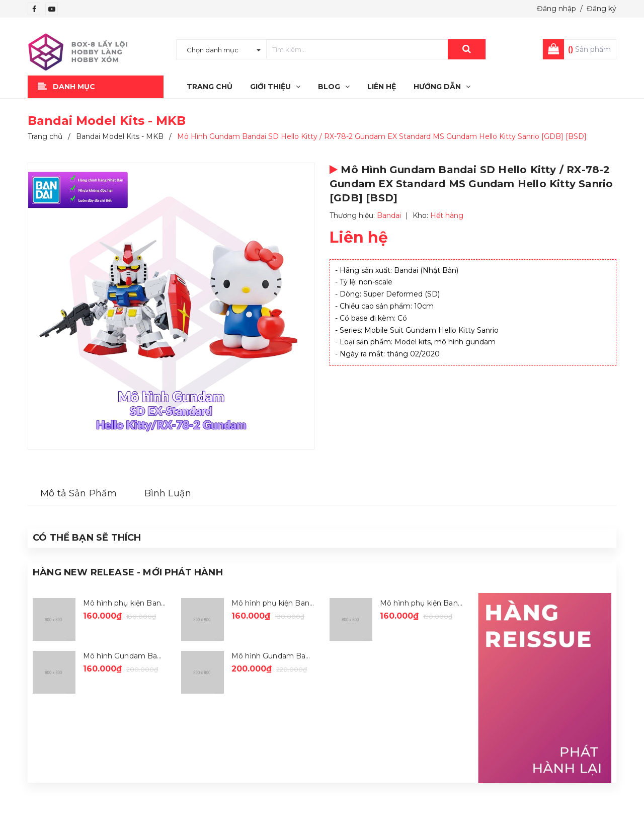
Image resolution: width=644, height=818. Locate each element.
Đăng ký (601, 9)
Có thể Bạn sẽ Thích (87, 538)
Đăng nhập (556, 9)
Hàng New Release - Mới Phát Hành (128, 572)
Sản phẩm (589, 49)
